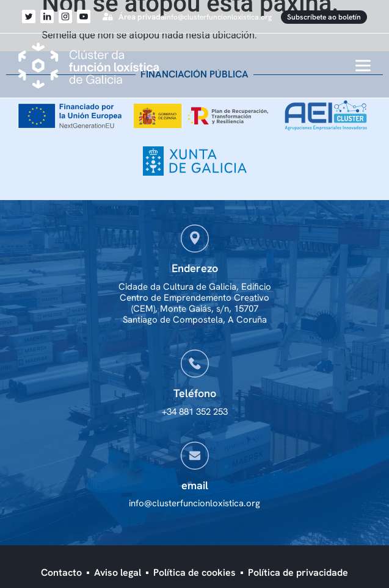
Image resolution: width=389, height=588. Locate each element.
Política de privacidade (298, 572)
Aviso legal (118, 572)
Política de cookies (194, 572)
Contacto (61, 572)
